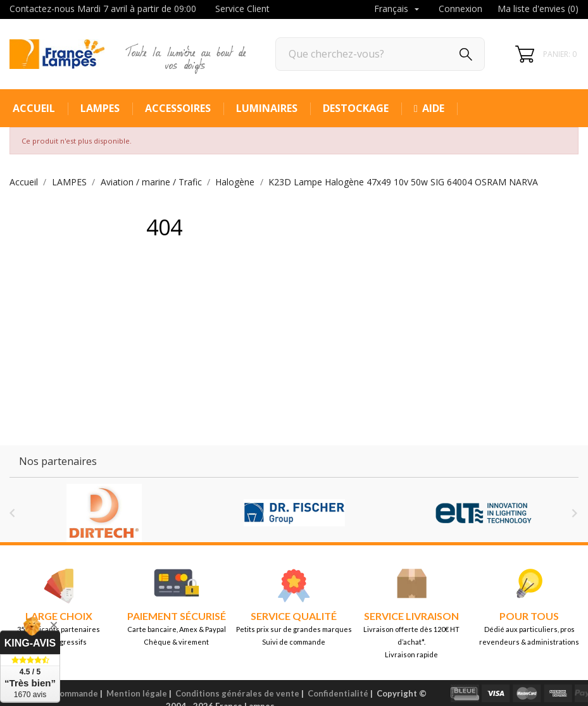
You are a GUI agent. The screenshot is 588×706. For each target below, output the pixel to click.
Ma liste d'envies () (538, 9)
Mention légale (137, 693)
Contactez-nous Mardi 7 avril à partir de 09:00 (103, 9)
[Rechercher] (380, 54)
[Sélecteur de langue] (398, 9)
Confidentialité (338, 693)
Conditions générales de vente (237, 693)
